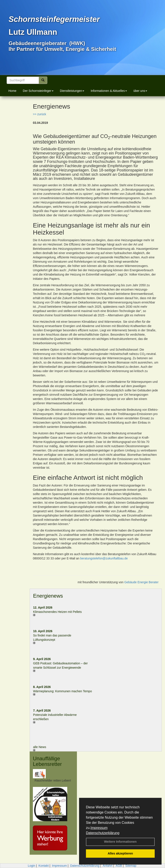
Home (12, 91)
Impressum (99, 828)
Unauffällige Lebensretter (47, 761)
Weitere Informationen (120, 842)
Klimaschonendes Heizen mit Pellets (57, 612)
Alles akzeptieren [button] (120, 853)
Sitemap (131, 866)
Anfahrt (108, 866)
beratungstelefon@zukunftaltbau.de (104, 558)
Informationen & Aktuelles (109, 91)
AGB (119, 866)
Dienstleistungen (72, 91)
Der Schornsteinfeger (38, 91)
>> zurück (39, 114)
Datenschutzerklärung (103, 833)
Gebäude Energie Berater (141, 582)
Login (31, 866)
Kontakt (44, 866)
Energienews (48, 596)
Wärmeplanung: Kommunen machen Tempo (63, 691)
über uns (140, 91)
